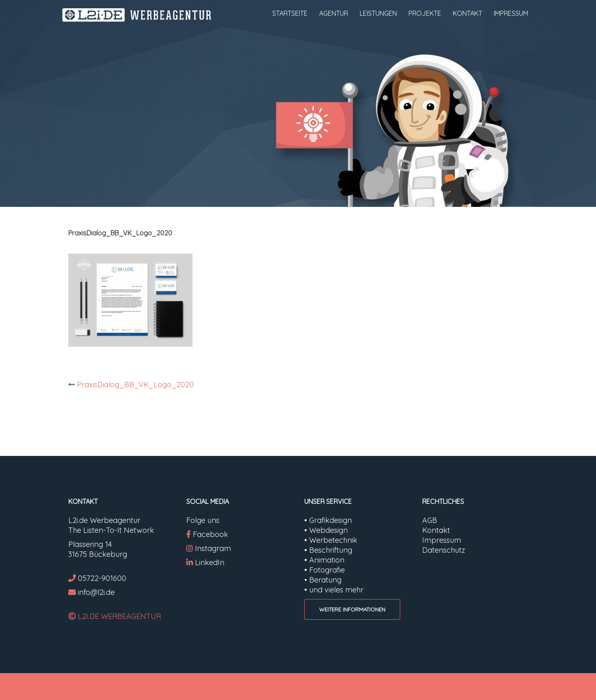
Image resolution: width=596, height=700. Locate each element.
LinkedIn (210, 562)
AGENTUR (334, 13)
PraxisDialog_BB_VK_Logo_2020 (135, 385)
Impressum (442, 540)
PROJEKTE (425, 13)
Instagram (209, 548)
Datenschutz (444, 550)
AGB (430, 520)
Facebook (210, 534)
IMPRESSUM (511, 13)
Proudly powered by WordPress (117, 687)
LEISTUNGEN (378, 13)
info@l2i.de (96, 592)
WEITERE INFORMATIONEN (352, 609)
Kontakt (436, 530)
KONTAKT (467, 13)
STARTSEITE (290, 13)
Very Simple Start (235, 687)
